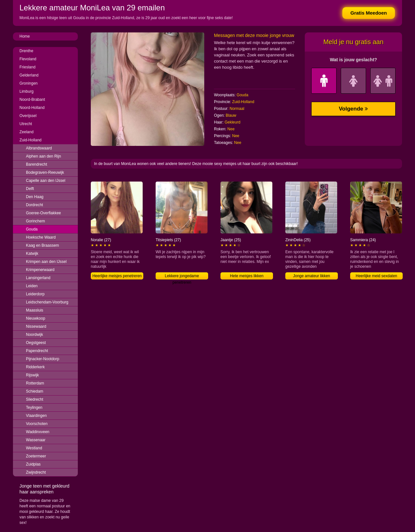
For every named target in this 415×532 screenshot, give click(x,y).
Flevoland (28, 59)
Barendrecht (36, 164)
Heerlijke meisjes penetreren (117, 276)
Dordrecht (35, 205)
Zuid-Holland (30, 140)
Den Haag (35, 197)
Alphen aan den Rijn (43, 156)
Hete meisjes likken (247, 276)
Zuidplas (33, 464)
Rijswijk (32, 375)
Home (25, 36)
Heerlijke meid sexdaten (376, 276)
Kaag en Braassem (42, 245)
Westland (34, 448)
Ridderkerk (35, 367)
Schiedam (35, 391)
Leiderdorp (35, 294)
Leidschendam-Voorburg (47, 302)
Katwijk (32, 254)
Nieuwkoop (36, 318)
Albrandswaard (39, 148)
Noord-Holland (32, 108)
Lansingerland (38, 278)
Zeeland (26, 132)
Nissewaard (36, 326)
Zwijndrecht (36, 472)
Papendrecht (37, 351)
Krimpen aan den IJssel (46, 262)
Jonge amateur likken (312, 276)
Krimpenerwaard (40, 270)
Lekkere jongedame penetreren (182, 277)
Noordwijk (35, 335)
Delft (30, 189)
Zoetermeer (36, 456)
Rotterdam (35, 383)
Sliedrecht (35, 399)
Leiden (32, 286)
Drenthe (26, 51)
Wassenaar (36, 440)
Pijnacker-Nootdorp (43, 359)
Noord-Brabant (32, 100)
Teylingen (34, 408)
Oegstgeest (36, 343)
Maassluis (35, 310)
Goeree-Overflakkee (43, 213)
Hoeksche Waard (41, 237)
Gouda (32, 229)
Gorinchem (36, 221)
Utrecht (26, 124)
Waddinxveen (38, 432)
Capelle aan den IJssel (46, 181)
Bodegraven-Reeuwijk (45, 172)
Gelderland (29, 75)
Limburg (26, 91)
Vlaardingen (36, 416)
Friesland (27, 67)
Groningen (29, 83)
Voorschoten (37, 424)
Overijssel (28, 116)
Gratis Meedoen (369, 13)
